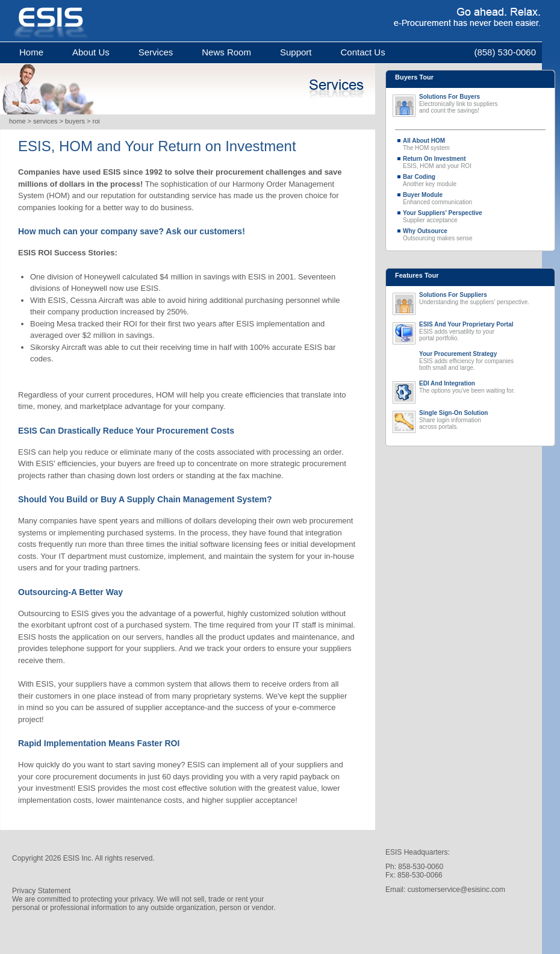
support (296, 52)
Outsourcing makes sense (475, 235)
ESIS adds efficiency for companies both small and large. (482, 361)
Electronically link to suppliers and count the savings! (482, 104)
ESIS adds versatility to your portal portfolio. (482, 332)
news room (226, 52)
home (31, 52)
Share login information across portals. (482, 420)
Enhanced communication (475, 198)
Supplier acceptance (475, 217)
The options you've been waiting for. (482, 387)
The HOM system (475, 144)
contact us (362, 52)
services (156, 52)
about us (91, 52)
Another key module (475, 180)
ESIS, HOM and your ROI (475, 162)
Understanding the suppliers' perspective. (482, 299)
